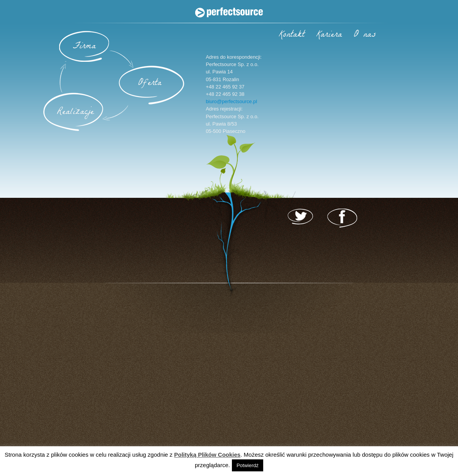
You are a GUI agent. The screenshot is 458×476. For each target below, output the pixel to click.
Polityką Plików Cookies (207, 455)
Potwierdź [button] (248, 465)
